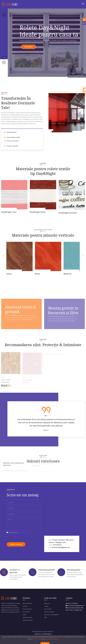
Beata (37, 274)
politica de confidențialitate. (52, 639)
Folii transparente (27, 609)
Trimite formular (16, 544)
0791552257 (57, 545)
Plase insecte (26, 612)
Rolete (24, 615)
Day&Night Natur (38, 212)
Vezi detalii (29, 47)
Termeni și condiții (49, 612)
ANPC (46, 617)
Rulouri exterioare (27, 603)
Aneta (9, 274)
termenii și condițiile (37, 639)
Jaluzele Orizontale (28, 620)
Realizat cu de (39, 634)
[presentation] (19, 538)
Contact (46, 606)
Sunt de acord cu (19, 533)
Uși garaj (25, 606)
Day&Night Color (9, 212)
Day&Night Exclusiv (68, 213)
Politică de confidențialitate (51, 615)
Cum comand (48, 609)
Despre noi (47, 603)
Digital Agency (48, 634)
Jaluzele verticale (27, 617)
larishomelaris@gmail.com (61, 547)
